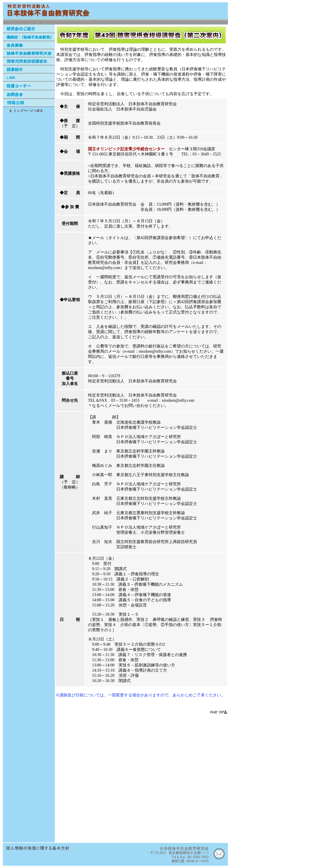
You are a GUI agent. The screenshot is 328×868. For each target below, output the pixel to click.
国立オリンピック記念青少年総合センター (126, 149)
